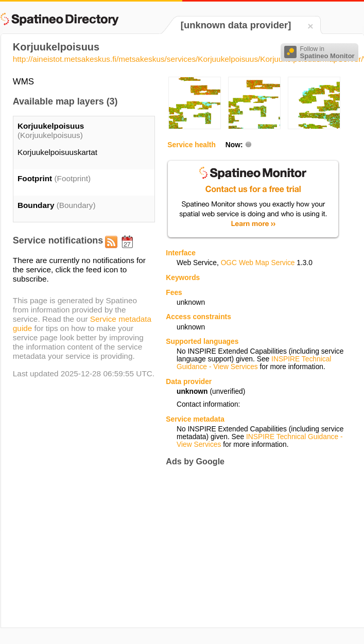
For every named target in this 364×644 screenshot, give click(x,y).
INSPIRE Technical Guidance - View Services (254, 363)
